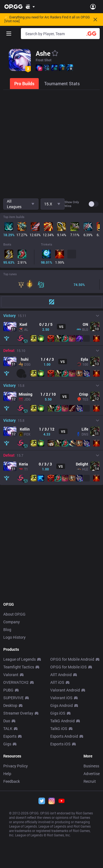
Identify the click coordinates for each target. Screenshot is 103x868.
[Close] (95, 20)
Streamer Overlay (18, 713)
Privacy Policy (16, 766)
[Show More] (30, 7)
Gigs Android (62, 705)
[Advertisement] (51, 144)
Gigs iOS (58, 713)
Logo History (14, 637)
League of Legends (20, 659)
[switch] (94, 204)
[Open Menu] (93, 7)
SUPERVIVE (13, 698)
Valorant (11, 675)
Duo (7, 721)
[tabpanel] (51, 341)
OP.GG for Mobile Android (72, 659)
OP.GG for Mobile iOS (69, 667)
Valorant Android (65, 690)
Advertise (92, 774)
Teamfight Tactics (19, 667)
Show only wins (72, 204)
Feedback (12, 781)
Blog (7, 629)
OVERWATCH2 (16, 682)
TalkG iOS (59, 728)
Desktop (10, 705)
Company (12, 622)
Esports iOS (60, 744)
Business (91, 766)
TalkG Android (62, 721)
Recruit (90, 781)
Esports (10, 736)
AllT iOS (57, 682)
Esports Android (64, 736)
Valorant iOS (61, 698)
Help (7, 774)
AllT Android (61, 675)
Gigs (7, 744)
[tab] (25, 84)
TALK (8, 728)
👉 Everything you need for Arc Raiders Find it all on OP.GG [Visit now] (47, 19)
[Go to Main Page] (13, 7)
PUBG (8, 690)
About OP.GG (14, 614)
